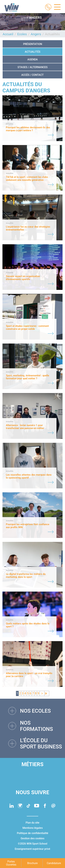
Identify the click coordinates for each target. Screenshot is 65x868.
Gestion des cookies (32, 838)
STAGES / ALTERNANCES (33, 67)
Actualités (33, 52)
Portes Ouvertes (11, 863)
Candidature (54, 863)
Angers (36, 34)
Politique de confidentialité (33, 833)
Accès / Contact (32, 75)
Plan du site (32, 823)
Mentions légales (33, 828)
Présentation (33, 44)
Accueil (8, 34)
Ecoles (22, 34)
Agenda (33, 59)
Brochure (32, 863)
